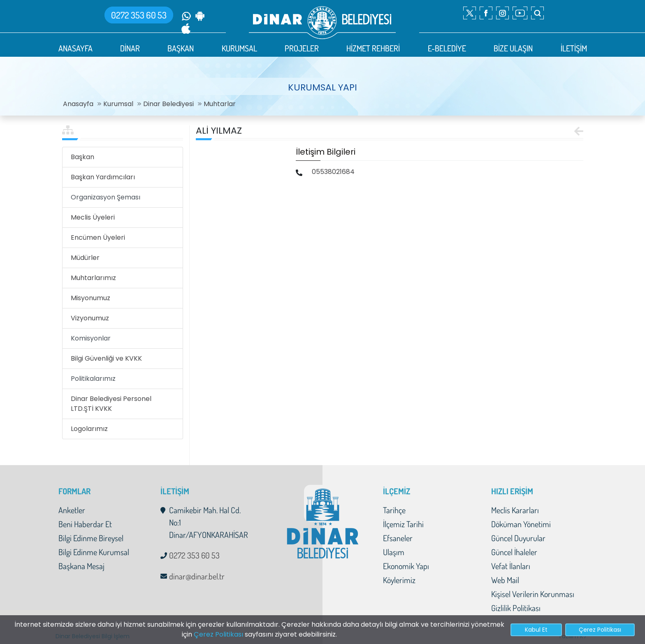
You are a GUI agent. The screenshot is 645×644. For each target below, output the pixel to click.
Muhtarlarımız (93, 278)
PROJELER (302, 48)
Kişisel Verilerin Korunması (533, 594)
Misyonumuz (90, 298)
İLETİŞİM (574, 48)
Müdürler (85, 258)
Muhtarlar (220, 104)
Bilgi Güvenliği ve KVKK (106, 358)
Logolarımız (89, 429)
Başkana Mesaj (81, 566)
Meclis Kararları (515, 510)
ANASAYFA (75, 48)
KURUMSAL (239, 48)
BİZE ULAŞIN (513, 48)
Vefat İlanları (511, 566)
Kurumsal (118, 104)
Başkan (82, 157)
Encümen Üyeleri (98, 237)
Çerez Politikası (218, 634)
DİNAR (130, 48)
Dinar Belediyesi (168, 104)
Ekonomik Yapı (406, 566)
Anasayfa (78, 104)
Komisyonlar (91, 338)
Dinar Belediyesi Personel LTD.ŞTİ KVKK (111, 404)
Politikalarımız (93, 379)
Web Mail (505, 580)
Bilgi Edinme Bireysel (91, 538)
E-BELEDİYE (447, 48)
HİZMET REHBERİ (373, 48)
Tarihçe (394, 510)
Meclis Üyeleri (93, 217)
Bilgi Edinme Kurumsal (94, 552)
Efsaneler (398, 538)
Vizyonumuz (90, 318)
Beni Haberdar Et (85, 524)
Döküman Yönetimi (521, 524)
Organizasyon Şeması (106, 197)
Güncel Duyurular (518, 538)
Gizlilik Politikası (516, 608)
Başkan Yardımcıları (103, 177)
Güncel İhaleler (514, 552)
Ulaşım (394, 552)
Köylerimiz (399, 580)
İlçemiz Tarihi (403, 524)
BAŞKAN (181, 48)
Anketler (72, 510)
